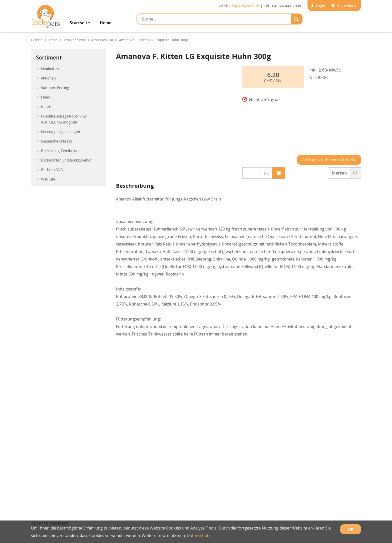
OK (351, 529)
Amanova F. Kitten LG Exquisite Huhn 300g (153, 40)
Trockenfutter (74, 40)
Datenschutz (199, 535)
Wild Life (48, 179)
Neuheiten (50, 68)
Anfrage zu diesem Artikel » (329, 160)
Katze (53, 40)
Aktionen (48, 78)
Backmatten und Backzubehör (66, 160)
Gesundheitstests (56, 141)
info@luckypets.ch (244, 6)
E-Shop (37, 40)
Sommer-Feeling (55, 87)
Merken (344, 173)
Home (106, 23)
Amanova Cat (102, 40)
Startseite (80, 23)
